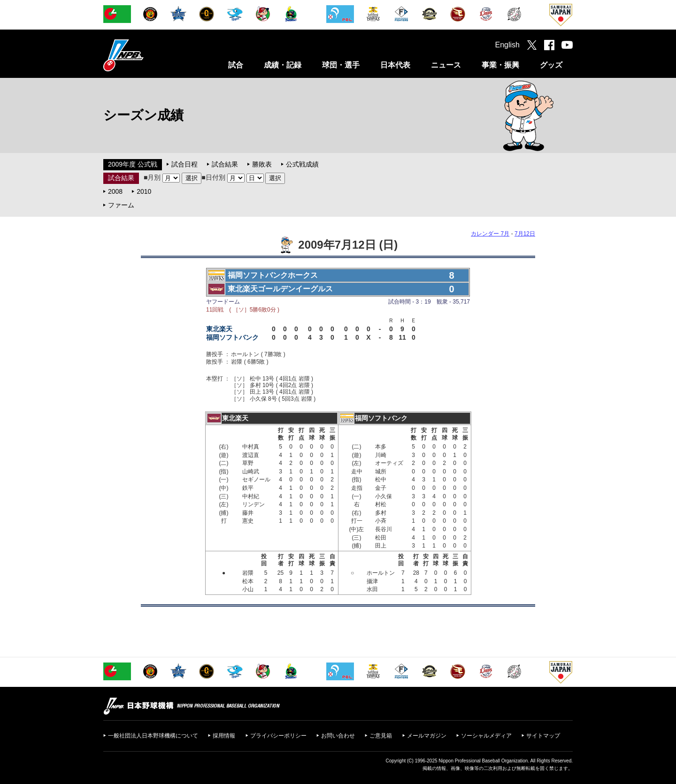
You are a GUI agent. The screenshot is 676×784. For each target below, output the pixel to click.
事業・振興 (500, 65)
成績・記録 (283, 65)
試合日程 (184, 164)
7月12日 (525, 234)
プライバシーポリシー (278, 736)
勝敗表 (262, 164)
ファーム (121, 205)
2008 (115, 191)
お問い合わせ (338, 736)
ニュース (446, 65)
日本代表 (395, 65)
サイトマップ (543, 736)
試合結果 (225, 164)
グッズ (551, 65)
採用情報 (224, 736)
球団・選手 (341, 65)
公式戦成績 (302, 164)
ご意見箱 (381, 736)
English (507, 45)
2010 (144, 191)
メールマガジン (427, 736)
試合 (236, 65)
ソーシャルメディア (486, 736)
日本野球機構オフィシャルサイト (147, 55)
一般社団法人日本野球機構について (153, 736)
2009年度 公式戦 (133, 164)
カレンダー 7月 (490, 234)
